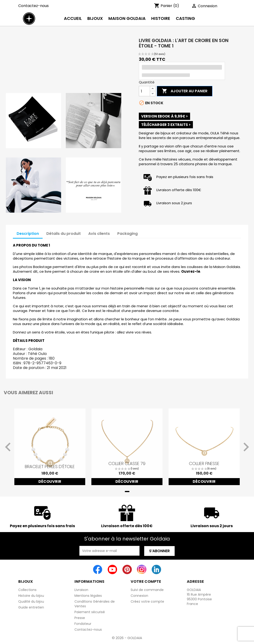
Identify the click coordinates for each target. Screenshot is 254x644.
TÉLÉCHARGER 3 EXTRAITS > (166, 125)
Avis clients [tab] (99, 234)
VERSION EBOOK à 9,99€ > (164, 116)
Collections (27, 590)
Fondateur (83, 624)
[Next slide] (246, 447)
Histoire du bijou (31, 596)
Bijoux (95, 18)
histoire (161, 18)
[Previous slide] (8, 447)
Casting (185, 18)
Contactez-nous (33, 6)
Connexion (139, 596)
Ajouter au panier (185, 91)
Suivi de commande (147, 590)
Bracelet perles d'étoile (50, 467)
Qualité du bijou (31, 601)
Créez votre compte (147, 601)
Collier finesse (204, 464)
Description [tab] (28, 234)
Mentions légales (88, 596)
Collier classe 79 (127, 464)
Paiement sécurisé (90, 612)
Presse (80, 618)
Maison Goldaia (127, 18)
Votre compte (146, 581)
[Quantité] (144, 91)
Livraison (81, 590)
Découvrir (50, 481)
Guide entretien (31, 607)
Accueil (73, 18)
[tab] (127, 492)
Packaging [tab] (127, 234)
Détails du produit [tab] (64, 234)
